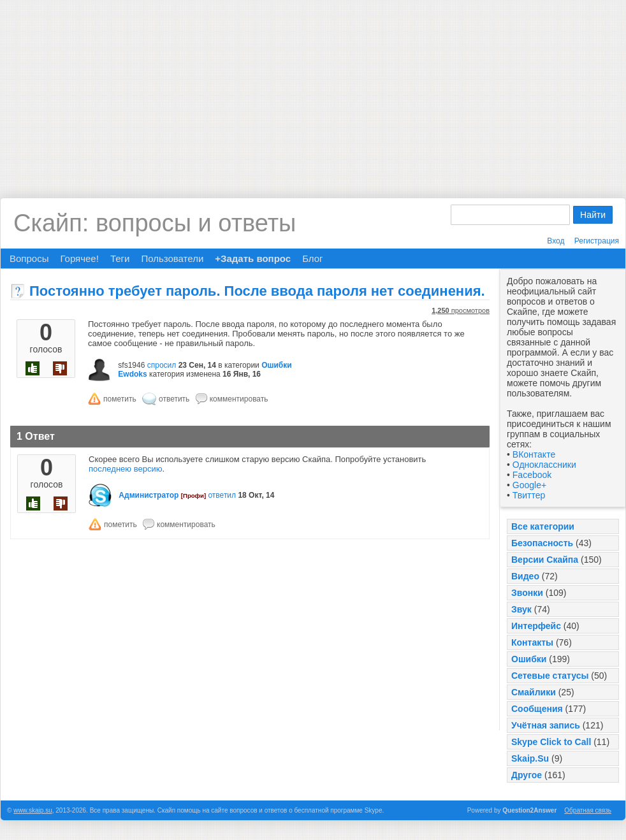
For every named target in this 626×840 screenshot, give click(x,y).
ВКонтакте (534, 454)
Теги (120, 258)
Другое (527, 775)
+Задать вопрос (253, 258)
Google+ (529, 485)
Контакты (532, 642)
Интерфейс (536, 626)
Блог (312, 258)
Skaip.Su (530, 758)
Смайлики (534, 692)
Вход (556, 241)
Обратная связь (588, 810)
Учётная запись (546, 725)
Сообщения (537, 709)
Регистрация (597, 241)
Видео (525, 576)
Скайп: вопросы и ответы (155, 223)
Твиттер (529, 495)
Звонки (527, 593)
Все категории (543, 526)
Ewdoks (132, 374)
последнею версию (125, 469)
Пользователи (172, 258)
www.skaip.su (33, 810)
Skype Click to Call (551, 742)
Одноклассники (544, 465)
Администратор (149, 495)
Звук (521, 609)
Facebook (532, 475)
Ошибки (529, 659)
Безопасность (542, 543)
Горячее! (79, 258)
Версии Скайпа (545, 560)
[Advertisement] (313, 89)
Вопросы (29, 258)
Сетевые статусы (550, 676)
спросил (162, 365)
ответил (222, 495)
